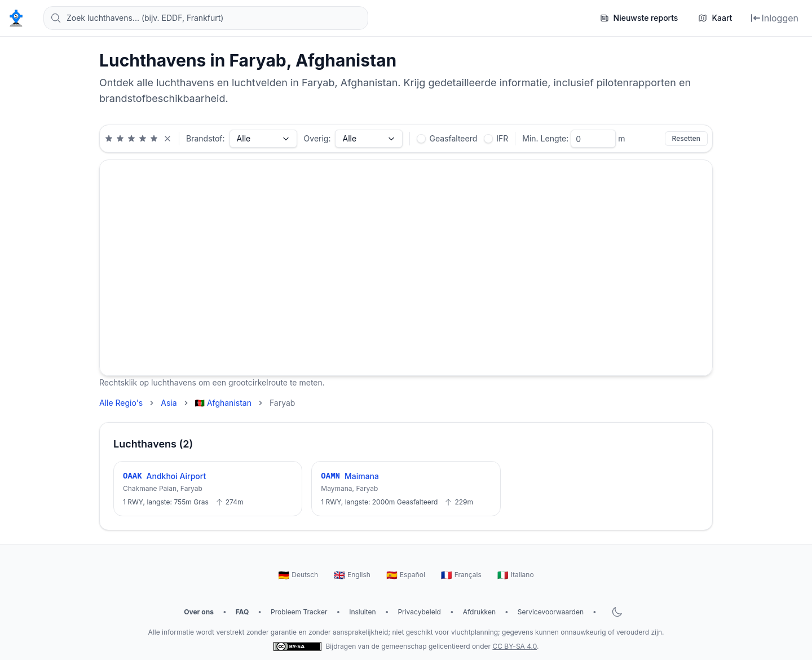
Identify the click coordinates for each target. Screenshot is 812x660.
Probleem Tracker (299, 612)
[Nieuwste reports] (639, 18)
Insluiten (362, 612)
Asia (169, 403)
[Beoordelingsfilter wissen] (167, 139)
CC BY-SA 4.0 (515, 646)
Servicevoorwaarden (551, 612)
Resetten (686, 138)
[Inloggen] (774, 18)
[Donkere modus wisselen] (617, 612)
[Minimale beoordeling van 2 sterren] (120, 139)
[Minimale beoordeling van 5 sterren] (154, 139)
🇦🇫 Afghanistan (223, 403)
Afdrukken (479, 612)
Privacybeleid (419, 612)
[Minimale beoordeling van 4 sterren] (143, 139)
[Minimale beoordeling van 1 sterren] (109, 139)
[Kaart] (715, 18)
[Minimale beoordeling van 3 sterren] (131, 139)
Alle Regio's (121, 403)
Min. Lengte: (545, 138)
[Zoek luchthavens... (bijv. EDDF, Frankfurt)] (206, 18)
